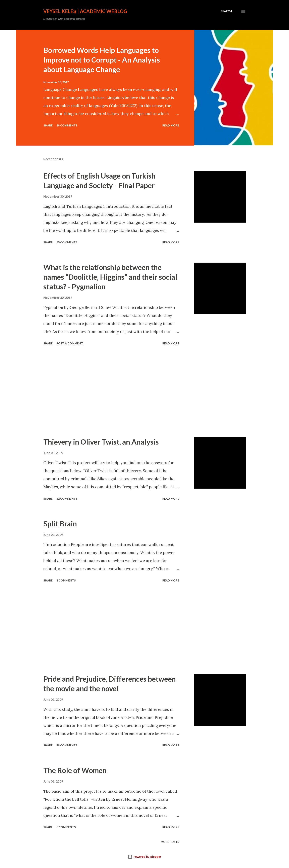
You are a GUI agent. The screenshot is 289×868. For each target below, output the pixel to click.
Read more (171, 125)
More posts (170, 842)
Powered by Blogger (144, 857)
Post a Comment (70, 343)
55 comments (67, 242)
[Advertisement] (111, 392)
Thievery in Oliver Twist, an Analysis (101, 442)
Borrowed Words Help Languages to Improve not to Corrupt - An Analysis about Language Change (102, 60)
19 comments (67, 745)
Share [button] (48, 125)
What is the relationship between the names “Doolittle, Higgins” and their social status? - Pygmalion (110, 277)
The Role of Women (75, 770)
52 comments (67, 499)
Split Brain (60, 524)
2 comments (66, 580)
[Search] (226, 11)
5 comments (66, 827)
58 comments (67, 125)
